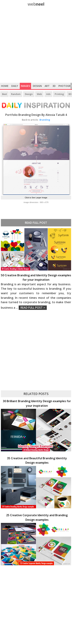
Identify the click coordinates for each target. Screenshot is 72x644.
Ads (48, 94)
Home (5, 86)
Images (25, 86)
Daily (15, 86)
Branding (36, 120)
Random (16, 94)
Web (39, 94)
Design (37, 86)
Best (4, 94)
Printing (59, 94)
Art (47, 86)
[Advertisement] (36, 45)
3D (54, 86)
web (36, 4)
